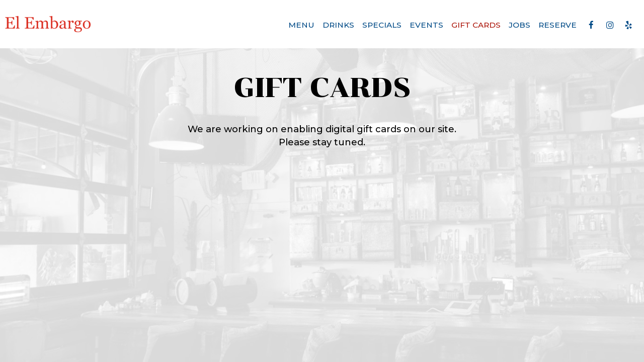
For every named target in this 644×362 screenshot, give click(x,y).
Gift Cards (476, 25)
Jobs (519, 25)
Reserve (557, 25)
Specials (382, 25)
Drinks (338, 25)
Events (426, 25)
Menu (301, 25)
